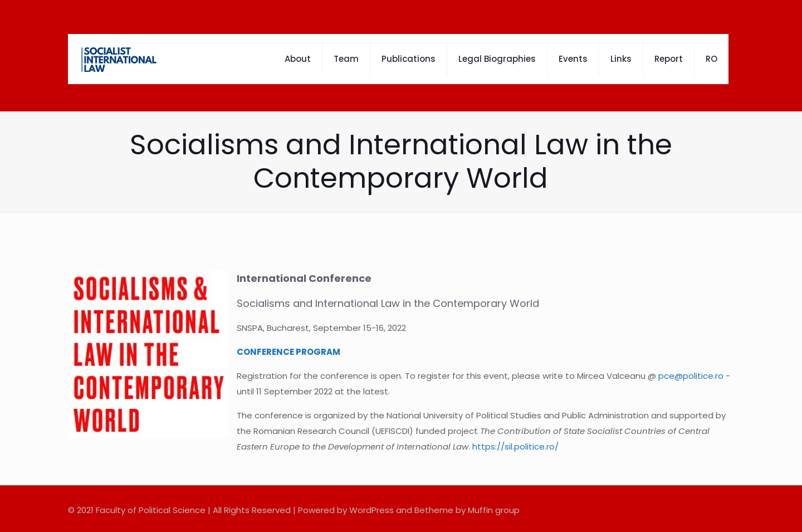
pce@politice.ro (691, 376)
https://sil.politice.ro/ (515, 446)
